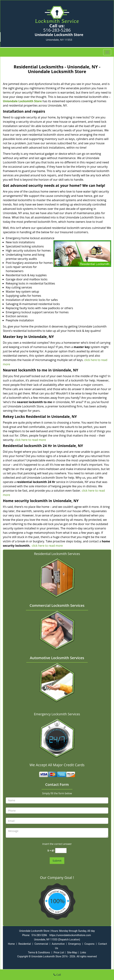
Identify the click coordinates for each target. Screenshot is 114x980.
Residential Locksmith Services (57, 554)
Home (11, 944)
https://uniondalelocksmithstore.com (70, 935)
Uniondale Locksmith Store (22, 101)
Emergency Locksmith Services (57, 714)
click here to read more (30, 440)
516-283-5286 (57, 30)
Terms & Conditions (39, 952)
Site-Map (72, 952)
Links (83, 952)
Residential (25, 944)
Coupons (90, 944)
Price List (59, 952)
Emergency (74, 944)
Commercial (41, 944)
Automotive (58, 944)
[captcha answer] (61, 851)
